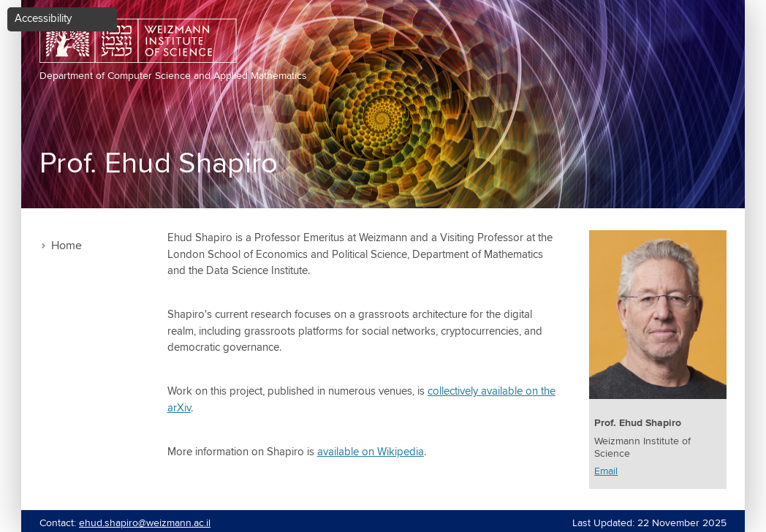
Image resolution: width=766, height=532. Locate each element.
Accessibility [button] (43, 19)
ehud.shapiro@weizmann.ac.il (145, 523)
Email (606, 471)
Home (67, 246)
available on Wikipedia (371, 452)
